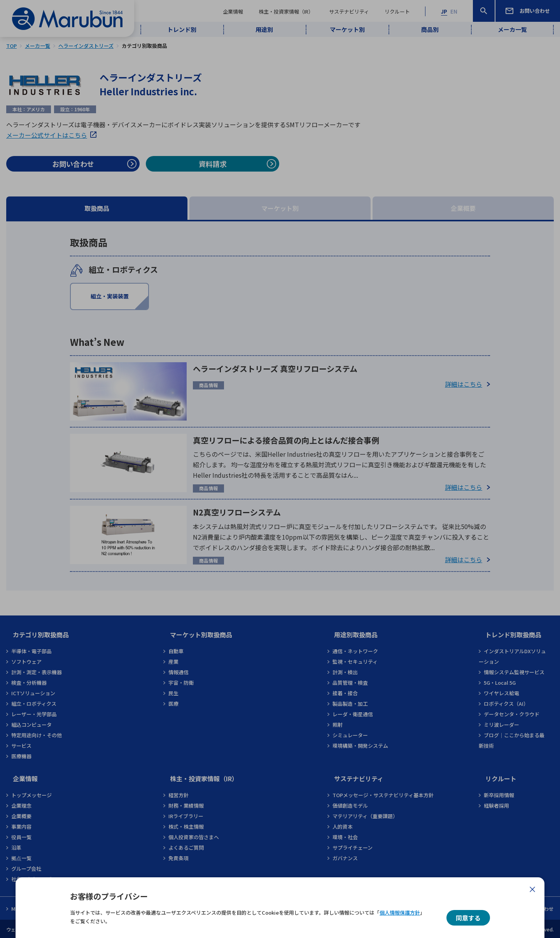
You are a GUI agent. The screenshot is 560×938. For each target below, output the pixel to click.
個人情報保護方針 (400, 913)
